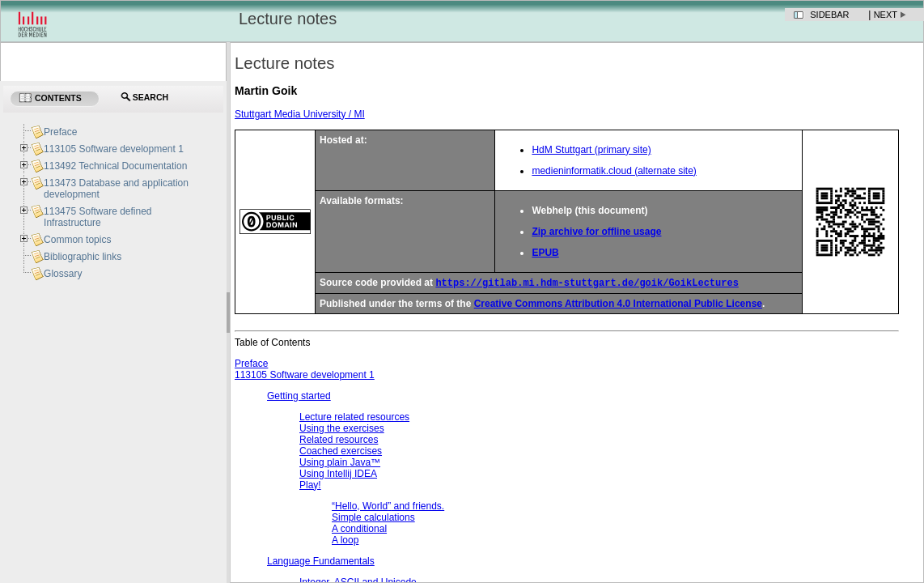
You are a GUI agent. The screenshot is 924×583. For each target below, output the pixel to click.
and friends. (388, 508)
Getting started (299, 398)
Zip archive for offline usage (596, 232)
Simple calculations (373, 519)
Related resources (339, 441)
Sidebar (829, 15)
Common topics (77, 240)
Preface (251, 365)
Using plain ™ (340, 464)
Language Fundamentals (321, 563)
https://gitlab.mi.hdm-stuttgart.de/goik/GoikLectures (587, 284)
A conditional (359, 530)
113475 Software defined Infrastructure (97, 217)
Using (338, 475)
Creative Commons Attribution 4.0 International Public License (618, 305)
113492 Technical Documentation (115, 166)
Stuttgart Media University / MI (300, 114)
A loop (345, 542)
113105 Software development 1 (305, 377)
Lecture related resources (354, 419)
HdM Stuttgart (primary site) (591, 150)
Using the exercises (342, 430)
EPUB (545, 253)
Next (886, 15)
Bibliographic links (83, 257)
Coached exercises (341, 453)
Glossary (63, 274)
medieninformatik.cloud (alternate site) (614, 171)
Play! (310, 487)
